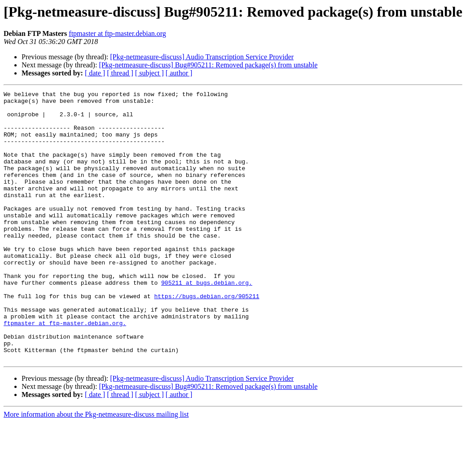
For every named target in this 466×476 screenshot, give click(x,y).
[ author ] (179, 73)
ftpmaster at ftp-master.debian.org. (65, 370)
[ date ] (95, 73)
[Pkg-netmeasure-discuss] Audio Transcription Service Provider (202, 57)
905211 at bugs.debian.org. (207, 322)
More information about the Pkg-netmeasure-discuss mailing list (96, 468)
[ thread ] (120, 73)
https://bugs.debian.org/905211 (207, 338)
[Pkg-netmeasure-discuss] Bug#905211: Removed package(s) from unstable (208, 65)
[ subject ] (149, 73)
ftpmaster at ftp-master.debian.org (117, 33)
